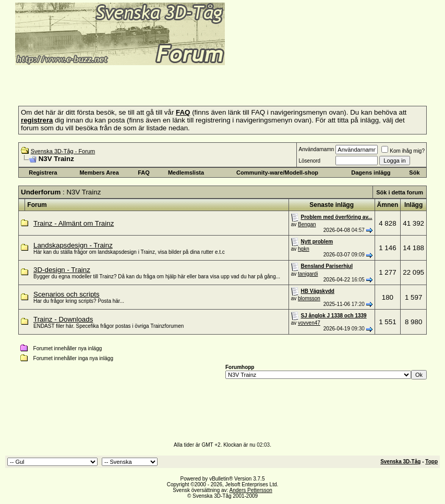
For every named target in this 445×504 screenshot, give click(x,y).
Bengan (307, 224)
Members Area (99, 173)
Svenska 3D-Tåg (400, 462)
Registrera (43, 173)
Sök (414, 173)
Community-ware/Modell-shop (277, 173)
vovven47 (309, 323)
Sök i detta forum (400, 192)
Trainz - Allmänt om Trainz (74, 223)
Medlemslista (186, 173)
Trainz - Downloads (63, 319)
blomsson (309, 298)
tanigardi (308, 274)
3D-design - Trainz (62, 270)
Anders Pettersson (251, 490)
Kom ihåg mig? (403, 151)
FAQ (144, 173)
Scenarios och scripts (67, 294)
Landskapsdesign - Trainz (73, 245)
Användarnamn (316, 149)
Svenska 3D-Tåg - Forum (63, 151)
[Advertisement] (127, 82)
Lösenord (309, 161)
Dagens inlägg (371, 173)
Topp (431, 462)
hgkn (304, 249)
